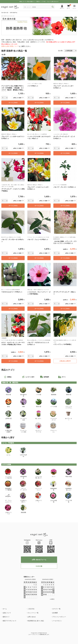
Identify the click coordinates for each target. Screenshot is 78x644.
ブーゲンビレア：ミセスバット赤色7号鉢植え (13, 190)
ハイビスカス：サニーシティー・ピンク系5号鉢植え (39, 293)
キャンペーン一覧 (33, 613)
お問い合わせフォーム (39, 560)
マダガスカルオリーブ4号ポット (12, 292)
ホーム (5, 609)
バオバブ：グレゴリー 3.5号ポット (65, 187)
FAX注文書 (39, 566)
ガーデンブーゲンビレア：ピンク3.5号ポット (64, 138)
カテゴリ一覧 (56, 609)
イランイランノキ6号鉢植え (62, 344)
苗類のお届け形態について (10, 46)
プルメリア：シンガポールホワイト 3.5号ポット (13, 138)
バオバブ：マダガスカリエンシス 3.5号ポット (38, 344)
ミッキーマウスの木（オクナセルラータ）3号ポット (39, 138)
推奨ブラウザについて (10, 621)
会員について (7, 613)
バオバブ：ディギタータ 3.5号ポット (13, 241)
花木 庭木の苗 (5, 13)
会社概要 (55, 613)
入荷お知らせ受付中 (65, 361)
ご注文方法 (31, 609)
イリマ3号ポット (33, 86)
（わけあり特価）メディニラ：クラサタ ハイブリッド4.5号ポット (65, 242)
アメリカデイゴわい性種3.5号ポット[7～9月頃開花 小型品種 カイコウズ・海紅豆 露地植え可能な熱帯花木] (13, 88)
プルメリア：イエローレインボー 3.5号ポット (39, 188)
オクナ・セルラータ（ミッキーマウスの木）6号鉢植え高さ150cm (13, 344)
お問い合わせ (32, 617)
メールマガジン (57, 621)
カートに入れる (13, 103)
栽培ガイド (6, 617)
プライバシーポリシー (59, 617)
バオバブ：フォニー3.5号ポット (38, 240)
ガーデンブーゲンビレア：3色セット (65, 293)
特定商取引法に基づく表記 (36, 621)
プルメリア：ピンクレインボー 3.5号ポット (64, 87)
